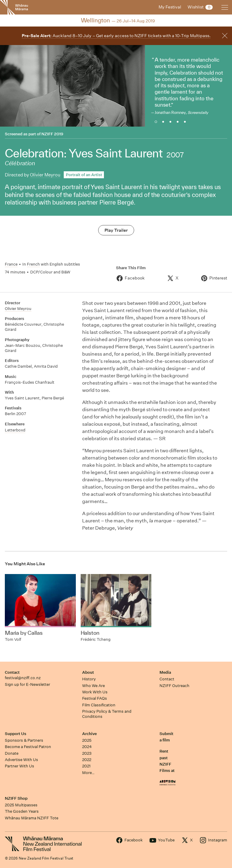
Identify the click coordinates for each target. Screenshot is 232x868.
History (89, 679)
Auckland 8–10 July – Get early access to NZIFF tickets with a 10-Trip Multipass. (116, 36)
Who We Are (93, 686)
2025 (87, 740)
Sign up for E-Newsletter (27, 684)
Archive (89, 734)
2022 (87, 760)
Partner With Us (19, 766)
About (88, 672)
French (33, 264)
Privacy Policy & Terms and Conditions (107, 714)
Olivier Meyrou (45, 175)
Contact (12, 672)
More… (88, 773)
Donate (12, 753)
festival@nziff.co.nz (23, 678)
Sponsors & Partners (24, 740)
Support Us (16, 734)
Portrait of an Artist (84, 175)
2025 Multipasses (21, 805)
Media (165, 672)
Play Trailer (116, 230)
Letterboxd (15, 430)
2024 (87, 747)
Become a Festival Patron (28, 747)
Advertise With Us (21, 760)
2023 (87, 753)
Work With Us (95, 692)
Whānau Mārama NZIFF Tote (32, 818)
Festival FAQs (95, 698)
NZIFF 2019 (52, 134)
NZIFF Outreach (174, 686)
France (11, 264)
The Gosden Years (22, 811)
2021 (86, 766)
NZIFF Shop (16, 798)
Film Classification (99, 705)
